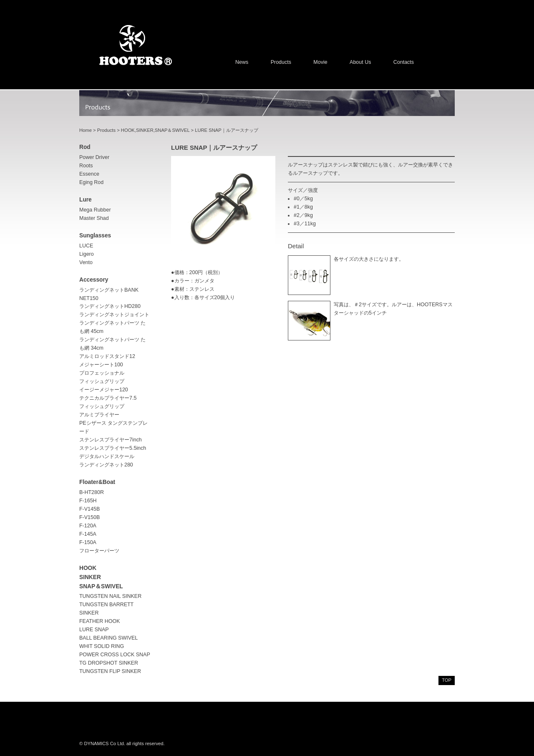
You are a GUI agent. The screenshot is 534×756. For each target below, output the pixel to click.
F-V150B (89, 517)
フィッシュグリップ (102, 406)
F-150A (88, 542)
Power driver (94, 157)
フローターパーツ (99, 551)
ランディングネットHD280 (110, 306)
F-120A (88, 526)
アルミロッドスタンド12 (107, 356)
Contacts (404, 62)
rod (85, 147)
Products (281, 62)
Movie (320, 62)
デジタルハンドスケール (107, 456)
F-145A (88, 534)
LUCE (86, 246)
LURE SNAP (94, 630)
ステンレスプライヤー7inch (111, 440)
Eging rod (91, 182)
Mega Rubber (95, 210)
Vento (86, 262)
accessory (94, 280)
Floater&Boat (97, 482)
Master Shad (94, 218)
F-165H (88, 501)
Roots (86, 166)
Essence (89, 174)
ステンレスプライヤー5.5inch (113, 448)
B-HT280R (92, 492)
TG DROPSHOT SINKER (109, 663)
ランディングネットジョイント (114, 315)
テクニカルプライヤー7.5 (108, 398)
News (242, 62)
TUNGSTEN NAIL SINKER (110, 596)
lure (86, 200)
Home (86, 130)
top (447, 680)
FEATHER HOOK (99, 621)
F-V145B (89, 509)
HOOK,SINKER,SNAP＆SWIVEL (155, 130)
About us (360, 62)
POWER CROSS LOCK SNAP (115, 655)
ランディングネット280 (106, 465)
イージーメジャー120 (104, 390)
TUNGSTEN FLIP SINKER (110, 671)
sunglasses (95, 236)
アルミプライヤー (99, 415)
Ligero (87, 254)
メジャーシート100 (101, 365)
